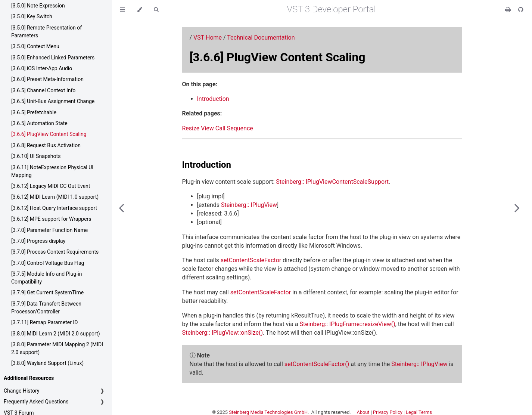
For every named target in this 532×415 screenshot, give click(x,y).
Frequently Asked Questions (36, 402)
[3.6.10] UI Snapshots (36, 156)
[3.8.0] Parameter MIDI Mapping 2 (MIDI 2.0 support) (57, 348)
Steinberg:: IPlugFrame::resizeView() (348, 324)
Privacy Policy (388, 412)
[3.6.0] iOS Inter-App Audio (42, 68)
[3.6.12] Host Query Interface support (54, 208)
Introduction (213, 99)
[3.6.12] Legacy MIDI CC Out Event (51, 186)
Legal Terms (419, 412)
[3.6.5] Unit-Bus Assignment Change (53, 101)
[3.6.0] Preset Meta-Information (47, 79)
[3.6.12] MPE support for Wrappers (51, 219)
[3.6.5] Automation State (39, 123)
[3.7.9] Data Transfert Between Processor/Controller (46, 308)
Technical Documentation (261, 38)
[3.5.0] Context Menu (35, 46)
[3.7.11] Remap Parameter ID (44, 322)
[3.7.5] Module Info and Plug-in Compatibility (46, 278)
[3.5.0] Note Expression (38, 6)
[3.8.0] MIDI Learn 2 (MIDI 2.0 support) (56, 334)
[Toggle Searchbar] (156, 10)
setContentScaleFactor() (317, 364)
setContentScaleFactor (251, 260)
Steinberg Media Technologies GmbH (268, 412)
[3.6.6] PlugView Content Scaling (49, 134)
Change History (21, 391)
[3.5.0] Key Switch (32, 16)
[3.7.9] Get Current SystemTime (47, 292)
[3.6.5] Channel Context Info (43, 90)
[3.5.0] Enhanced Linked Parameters (53, 58)
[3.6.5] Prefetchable (34, 112)
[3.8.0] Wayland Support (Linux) (47, 363)
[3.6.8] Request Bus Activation (46, 145)
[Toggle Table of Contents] (122, 10)
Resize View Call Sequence (218, 128)
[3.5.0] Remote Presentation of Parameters (46, 32)
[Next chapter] (517, 207)
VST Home (208, 38)
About (363, 412)
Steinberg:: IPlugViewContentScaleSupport (332, 182)
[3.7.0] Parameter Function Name (49, 230)
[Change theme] (139, 10)
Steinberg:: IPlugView (249, 205)
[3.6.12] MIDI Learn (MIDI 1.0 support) (55, 197)
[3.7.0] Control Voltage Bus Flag (48, 263)
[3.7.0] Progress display (38, 241)
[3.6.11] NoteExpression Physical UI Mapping (52, 171)
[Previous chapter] (121, 207)
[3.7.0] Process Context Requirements (55, 252)
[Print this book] (509, 10)
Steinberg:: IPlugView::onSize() (223, 333)
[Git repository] (521, 10)
